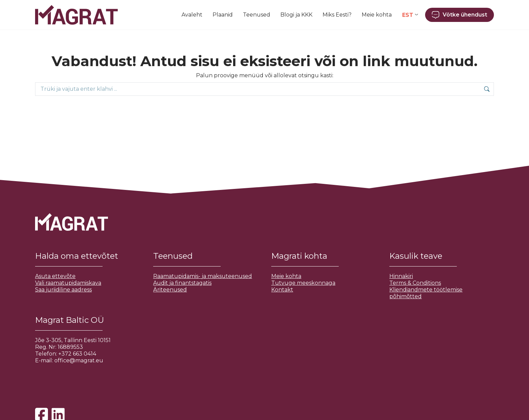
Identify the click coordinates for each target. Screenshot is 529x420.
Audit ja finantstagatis (182, 283)
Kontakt (282, 290)
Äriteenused (170, 290)
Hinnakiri (401, 276)
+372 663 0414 (77, 354)
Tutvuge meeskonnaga (303, 283)
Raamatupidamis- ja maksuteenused (203, 276)
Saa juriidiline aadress (63, 290)
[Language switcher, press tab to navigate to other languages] (410, 15)
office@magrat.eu (79, 360)
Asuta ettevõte (55, 276)
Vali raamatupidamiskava (68, 283)
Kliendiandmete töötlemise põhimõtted (426, 293)
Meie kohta (286, 276)
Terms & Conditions (415, 283)
